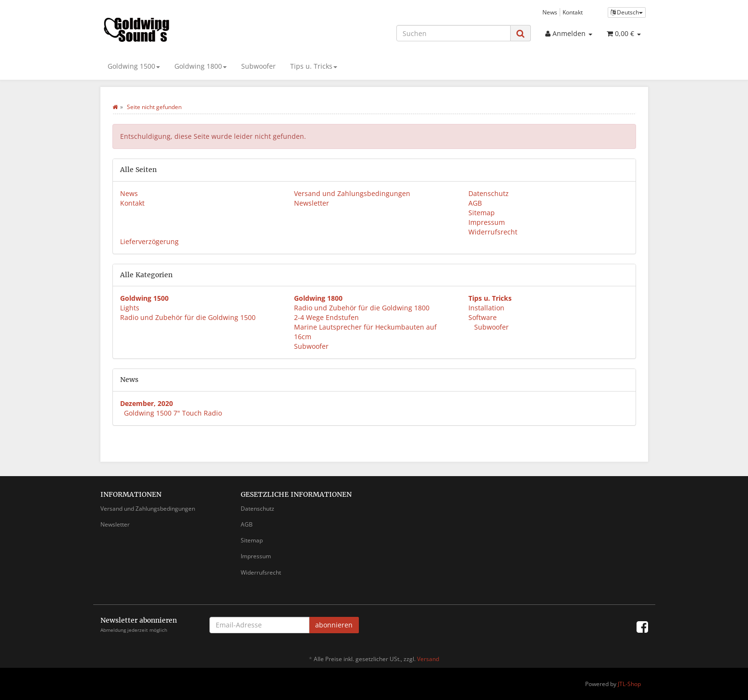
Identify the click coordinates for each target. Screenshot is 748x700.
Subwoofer (258, 66)
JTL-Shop (629, 684)
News (550, 12)
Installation (486, 308)
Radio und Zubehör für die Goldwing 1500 (188, 317)
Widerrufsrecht (493, 232)
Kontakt (573, 12)
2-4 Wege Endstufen (326, 317)
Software (483, 317)
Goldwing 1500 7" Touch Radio (173, 413)
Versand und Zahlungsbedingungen (352, 193)
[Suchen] (454, 33)
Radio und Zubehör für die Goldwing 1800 (362, 308)
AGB (475, 203)
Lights (130, 308)
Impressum (487, 222)
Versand (428, 659)
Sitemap (482, 213)
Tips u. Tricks (314, 66)
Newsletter (312, 203)
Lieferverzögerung (149, 241)
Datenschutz (489, 193)
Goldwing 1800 (201, 66)
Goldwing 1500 (134, 66)
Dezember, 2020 (147, 403)
